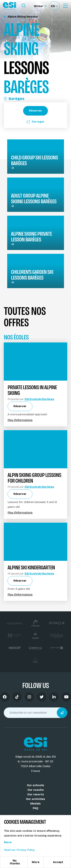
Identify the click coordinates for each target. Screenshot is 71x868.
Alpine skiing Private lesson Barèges (31, 237)
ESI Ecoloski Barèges (39, 399)
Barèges (14, 99)
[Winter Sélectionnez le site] (40, 6)
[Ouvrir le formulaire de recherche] (24, 6)
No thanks (15, 862)
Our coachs (36, 790)
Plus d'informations (20, 420)
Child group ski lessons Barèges (34, 160)
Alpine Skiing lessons (21, 17)
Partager (36, 122)
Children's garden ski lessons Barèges (32, 275)
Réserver (35, 111)
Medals (35, 804)
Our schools (35, 785)
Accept (58, 862)
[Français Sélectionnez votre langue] (54, 6)
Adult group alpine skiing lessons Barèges (34, 199)
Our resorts (36, 794)
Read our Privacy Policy (19, 850)
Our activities (35, 799)
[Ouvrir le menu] (65, 6)
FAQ (35, 808)
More (8, 842)
